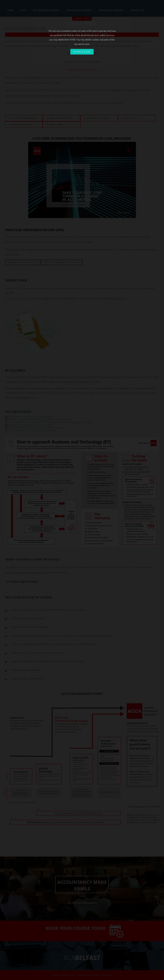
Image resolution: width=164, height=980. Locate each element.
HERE (73, 40)
